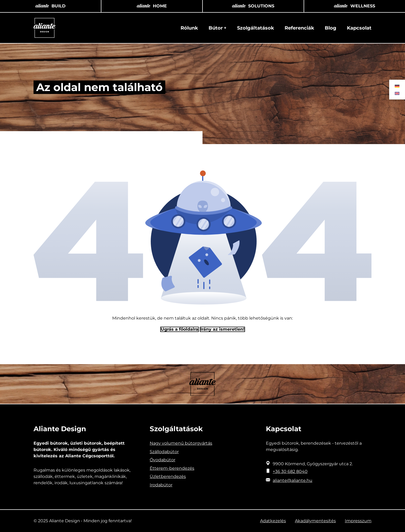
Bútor (216, 28)
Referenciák (299, 28)
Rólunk (189, 28)
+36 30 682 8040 (290, 471)
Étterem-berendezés (172, 468)
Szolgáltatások (256, 28)
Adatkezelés (273, 521)
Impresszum (358, 521)
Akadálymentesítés (315, 521)
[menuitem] (397, 86)
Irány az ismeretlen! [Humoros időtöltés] (222, 329)
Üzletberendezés (168, 476)
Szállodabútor (164, 452)
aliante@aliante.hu (293, 480)
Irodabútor (161, 485)
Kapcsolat (359, 28)
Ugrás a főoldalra (180, 329)
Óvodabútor (163, 460)
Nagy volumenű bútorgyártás (181, 443)
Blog (331, 28)
